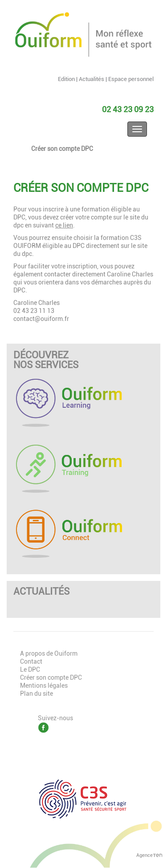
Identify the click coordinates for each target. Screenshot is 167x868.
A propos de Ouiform (49, 653)
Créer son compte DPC (62, 149)
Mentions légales (44, 685)
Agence (149, 855)
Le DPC (30, 669)
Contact (31, 661)
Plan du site (37, 694)
